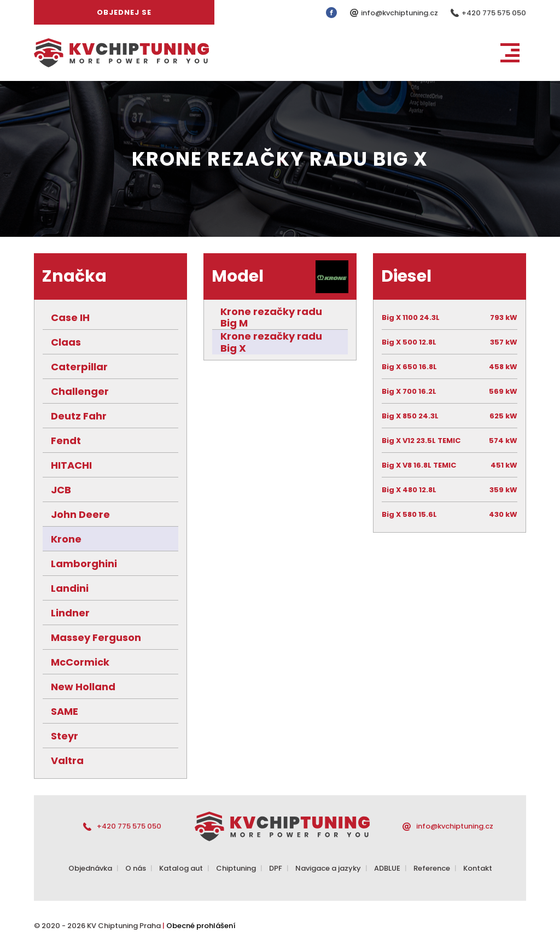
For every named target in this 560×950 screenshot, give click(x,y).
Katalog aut (181, 868)
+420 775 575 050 (494, 13)
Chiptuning (236, 868)
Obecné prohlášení (201, 926)
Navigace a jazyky (328, 868)
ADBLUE (387, 868)
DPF (276, 868)
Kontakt (478, 868)
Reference (432, 868)
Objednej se (124, 12)
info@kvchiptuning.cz (400, 13)
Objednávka (90, 868)
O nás (136, 868)
